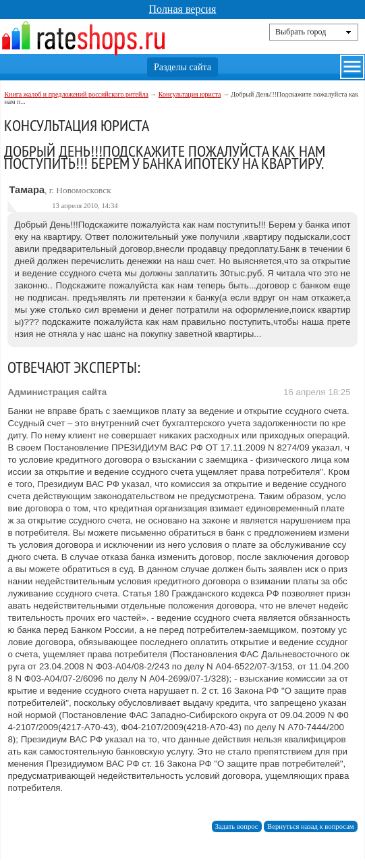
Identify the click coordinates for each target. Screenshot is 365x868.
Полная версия (183, 9)
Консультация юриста (190, 94)
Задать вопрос (237, 826)
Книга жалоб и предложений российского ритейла (76, 94)
